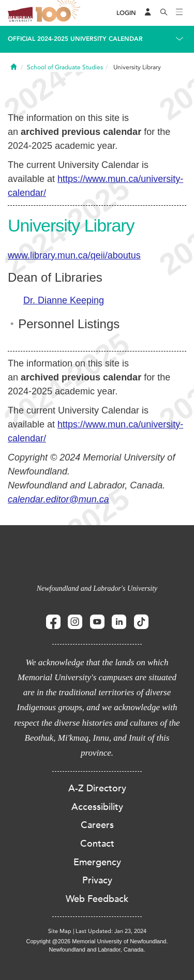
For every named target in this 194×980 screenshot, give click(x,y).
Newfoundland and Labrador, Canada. (97, 950)
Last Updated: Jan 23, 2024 (111, 931)
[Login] (126, 13)
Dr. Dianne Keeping (64, 300)
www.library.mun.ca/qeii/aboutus (74, 255)
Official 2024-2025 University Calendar (75, 39)
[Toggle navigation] (180, 13)
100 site (59, 13)
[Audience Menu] (148, 13)
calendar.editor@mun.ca (58, 499)
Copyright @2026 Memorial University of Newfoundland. (97, 941)
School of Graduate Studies (65, 67)
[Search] (164, 13)
